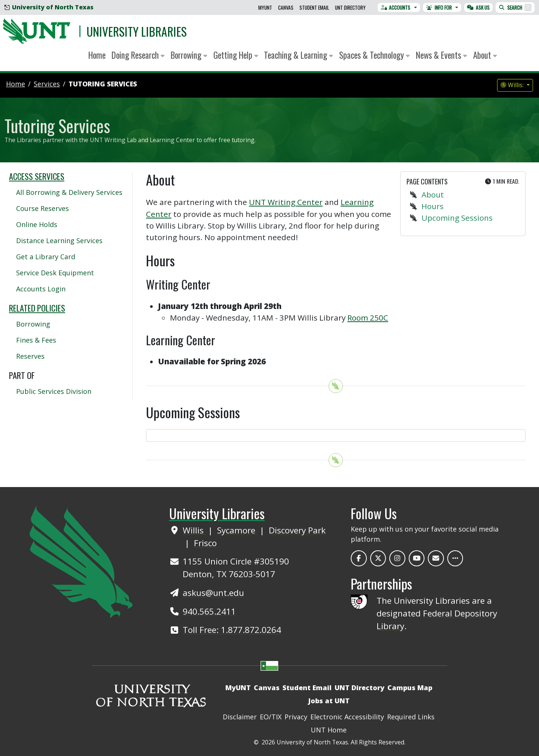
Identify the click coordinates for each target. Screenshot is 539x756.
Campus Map (410, 688)
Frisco (205, 543)
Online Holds (37, 224)
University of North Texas (49, 7)
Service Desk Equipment (55, 273)
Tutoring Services (103, 84)
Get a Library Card (46, 257)
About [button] (485, 55)
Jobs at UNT (329, 701)
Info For (439, 7)
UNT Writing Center (286, 202)
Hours (433, 206)
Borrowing (33, 324)
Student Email (314, 7)
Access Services (37, 176)
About (433, 195)
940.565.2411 (209, 611)
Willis (194, 530)
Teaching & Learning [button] (299, 55)
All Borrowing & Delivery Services (69, 192)
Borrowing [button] (189, 55)
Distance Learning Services (59, 241)
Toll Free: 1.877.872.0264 (232, 630)
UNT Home (329, 730)
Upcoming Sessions (457, 218)
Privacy (296, 717)
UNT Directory (350, 7)
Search (515, 7)
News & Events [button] (441, 55)
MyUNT (265, 7)
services (47, 84)
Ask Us (478, 7)
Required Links (411, 717)
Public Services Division (54, 391)
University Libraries (137, 31)
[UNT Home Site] (81, 561)
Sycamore (237, 530)
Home (97, 55)
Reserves (30, 356)
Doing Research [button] (138, 55)
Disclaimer (240, 717)
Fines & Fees (36, 340)
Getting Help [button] (236, 55)
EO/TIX (271, 717)
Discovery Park (297, 530)
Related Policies (37, 308)
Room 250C (368, 318)
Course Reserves (42, 208)
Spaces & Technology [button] (374, 55)
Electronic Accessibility (347, 717)
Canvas (286, 7)
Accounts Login (41, 289)
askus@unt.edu (213, 593)
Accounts (396, 7)
